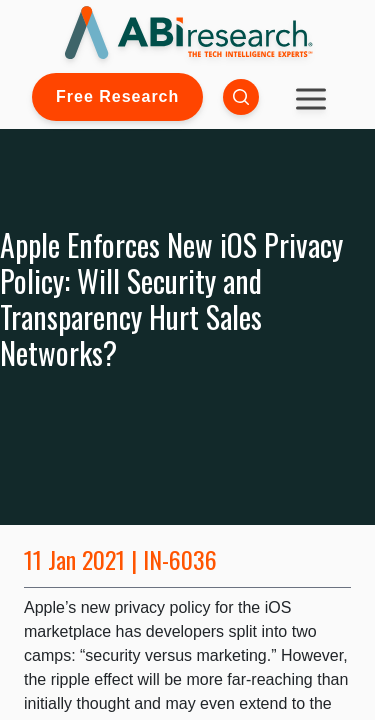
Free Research (117, 96)
